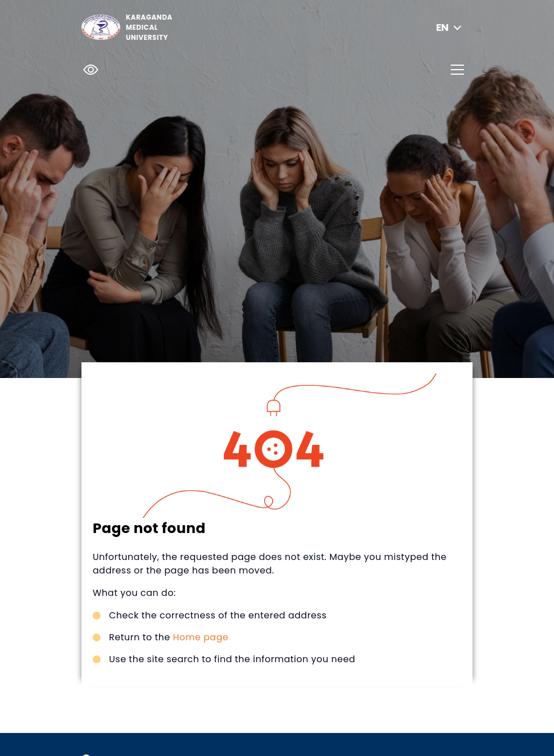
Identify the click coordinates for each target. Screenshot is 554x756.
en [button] (450, 27)
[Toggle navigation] (457, 70)
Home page (201, 637)
